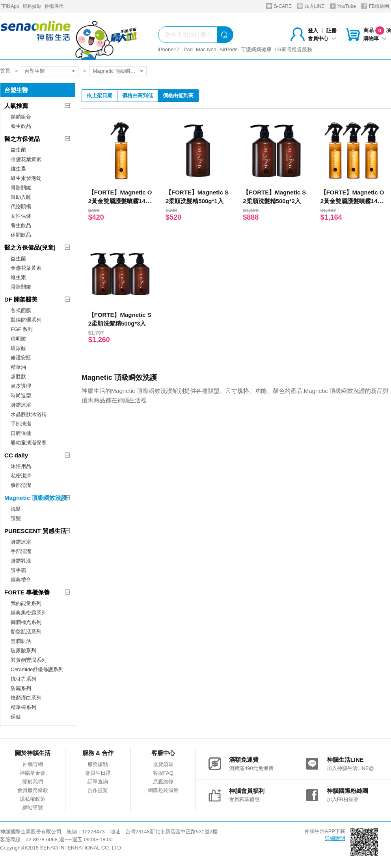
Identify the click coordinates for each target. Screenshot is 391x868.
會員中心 (322, 38)
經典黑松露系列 (29, 613)
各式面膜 (21, 310)
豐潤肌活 (21, 641)
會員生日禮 (98, 773)
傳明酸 (18, 339)
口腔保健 (21, 433)
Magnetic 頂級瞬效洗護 (119, 71)
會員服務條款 (33, 790)
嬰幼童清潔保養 (29, 443)
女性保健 (21, 216)
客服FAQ (163, 773)
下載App (10, 6)
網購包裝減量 (163, 790)
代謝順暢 (21, 206)
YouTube (343, 6)
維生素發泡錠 (26, 178)
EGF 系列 (22, 329)
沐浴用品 (21, 466)
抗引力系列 (23, 679)
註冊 (331, 31)
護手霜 (18, 570)
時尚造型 (21, 395)
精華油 (18, 367)
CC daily (16, 455)
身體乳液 (21, 561)
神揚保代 (54, 6)
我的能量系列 (26, 603)
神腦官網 (33, 764)
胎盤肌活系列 (26, 632)
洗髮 (16, 509)
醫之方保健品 (22, 139)
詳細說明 (335, 838)
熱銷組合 (21, 117)
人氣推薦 (16, 106)
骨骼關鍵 (21, 188)
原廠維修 (163, 782)
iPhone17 (169, 49)
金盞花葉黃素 (26, 159)
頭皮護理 (21, 386)
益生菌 (18, 150)
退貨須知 (163, 764)
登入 (313, 31)
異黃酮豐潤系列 (29, 660)
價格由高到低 (138, 95)
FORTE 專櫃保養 (27, 592)
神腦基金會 (33, 773)
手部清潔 (21, 424)
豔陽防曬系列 (26, 320)
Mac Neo (206, 49)
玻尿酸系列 (23, 651)
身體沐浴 (21, 405)
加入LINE (311, 6)
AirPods (229, 49)
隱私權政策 (33, 799)
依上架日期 (100, 95)
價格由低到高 (178, 95)
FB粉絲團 (375, 6)
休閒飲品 (21, 235)
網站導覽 (33, 808)
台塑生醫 (35, 71)
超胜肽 (18, 377)
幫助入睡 (21, 197)
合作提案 (98, 790)
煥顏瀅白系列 (26, 698)
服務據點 (32, 6)
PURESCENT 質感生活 (35, 531)
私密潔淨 (21, 476)
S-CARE (279, 6)
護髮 (16, 518)
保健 (16, 717)
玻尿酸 (18, 348)
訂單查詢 (98, 782)
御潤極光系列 (26, 622)
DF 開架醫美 (21, 299)
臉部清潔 (21, 485)
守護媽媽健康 (256, 49)
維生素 (18, 169)
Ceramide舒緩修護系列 (37, 669)
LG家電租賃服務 (293, 49)
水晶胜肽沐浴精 (29, 414)
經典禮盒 (21, 580)
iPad (188, 49)
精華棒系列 (23, 707)
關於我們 (33, 782)
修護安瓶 (21, 358)
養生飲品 (21, 126)
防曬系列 (21, 688)
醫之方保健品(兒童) (30, 247)
